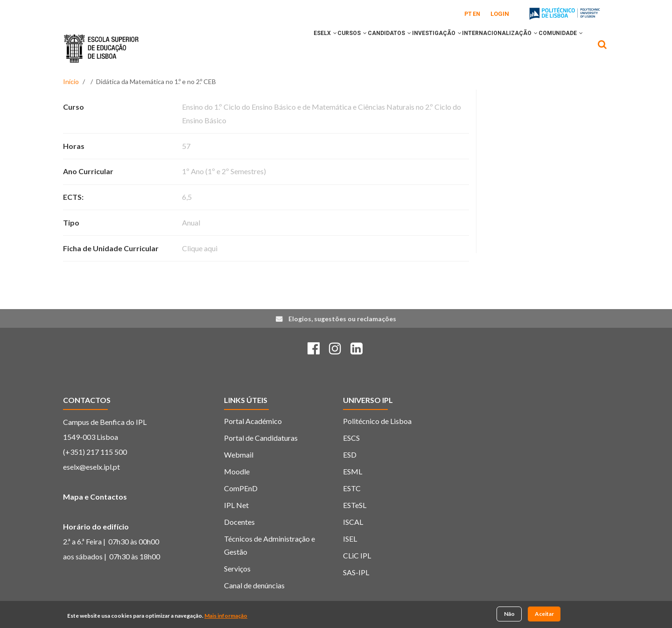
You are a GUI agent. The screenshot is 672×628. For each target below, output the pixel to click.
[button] (288, 48)
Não (509, 615)
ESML (353, 471)
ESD (350, 455)
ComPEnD (241, 488)
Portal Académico (253, 421)
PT (468, 14)
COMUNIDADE (556, 48)
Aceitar (544, 615)
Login (500, 14)
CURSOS (314, 48)
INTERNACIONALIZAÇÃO (487, 48)
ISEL (350, 539)
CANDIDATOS (360, 48)
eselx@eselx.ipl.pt (91, 467)
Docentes (239, 522)
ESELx (278, 48)
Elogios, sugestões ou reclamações (342, 319)
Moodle (237, 471)
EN (476, 14)
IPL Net (236, 505)
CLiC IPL (357, 555)
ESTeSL (355, 505)
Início (71, 81)
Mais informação (226, 617)
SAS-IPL (356, 572)
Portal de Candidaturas (261, 438)
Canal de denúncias (254, 585)
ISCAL (353, 522)
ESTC (352, 488)
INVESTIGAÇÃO (415, 48)
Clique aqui (200, 248)
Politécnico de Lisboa (377, 421)
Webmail (239, 455)
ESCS (351, 438)
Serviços (237, 568)
